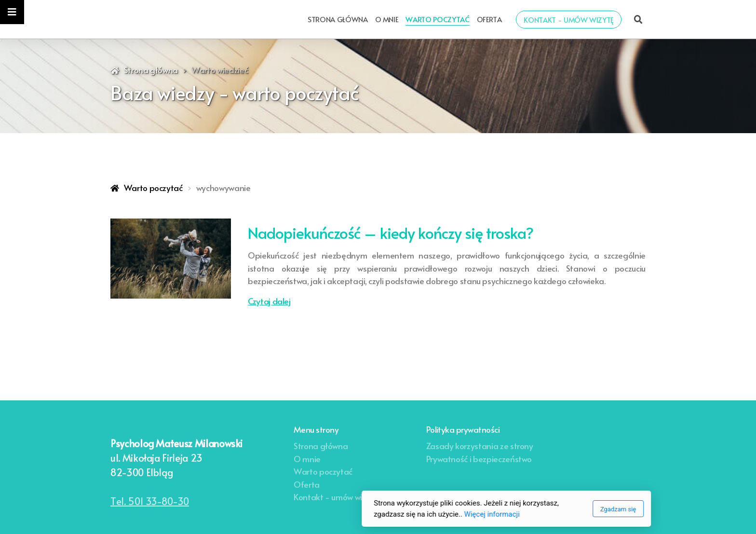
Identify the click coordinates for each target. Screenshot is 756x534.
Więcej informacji (363, 514)
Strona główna (151, 70)
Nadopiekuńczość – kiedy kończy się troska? (391, 233)
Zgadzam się (490, 509)
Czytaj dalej (269, 301)
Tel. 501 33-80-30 (150, 501)
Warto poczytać (153, 188)
